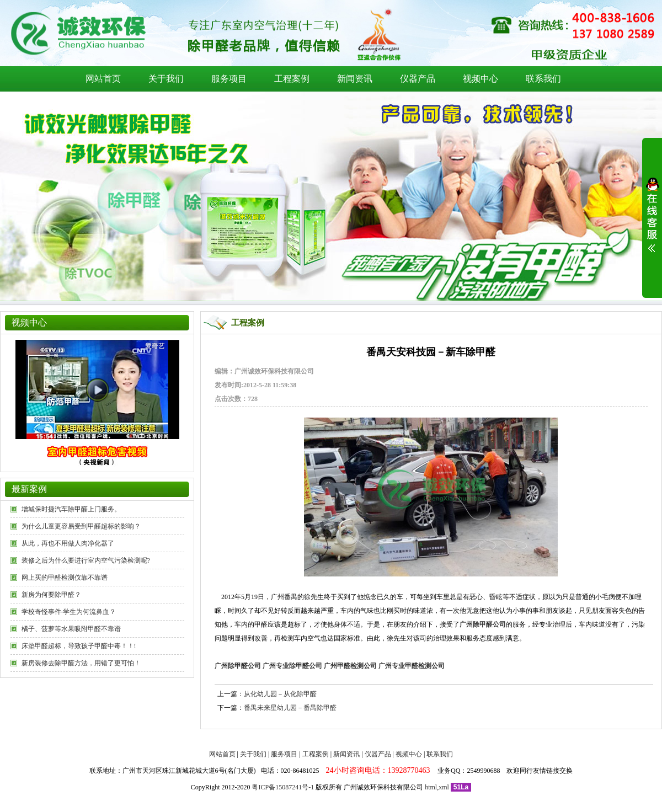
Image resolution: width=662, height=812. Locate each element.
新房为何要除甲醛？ (51, 595)
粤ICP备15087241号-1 (283, 787)
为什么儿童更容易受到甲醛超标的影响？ (81, 526)
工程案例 (292, 79)
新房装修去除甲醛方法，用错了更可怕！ (81, 663)
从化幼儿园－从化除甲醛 (280, 694)
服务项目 (229, 79)
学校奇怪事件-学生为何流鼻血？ (69, 612)
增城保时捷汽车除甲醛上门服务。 (71, 509)
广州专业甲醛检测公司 (412, 666)
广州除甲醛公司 (238, 666)
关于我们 (166, 79)
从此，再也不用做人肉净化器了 (68, 543)
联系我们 (543, 79)
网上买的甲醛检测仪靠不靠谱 (65, 578)
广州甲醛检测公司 (350, 666)
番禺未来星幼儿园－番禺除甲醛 (290, 708)
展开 (652, 222)
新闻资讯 (355, 79)
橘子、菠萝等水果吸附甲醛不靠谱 (71, 629)
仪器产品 (418, 79)
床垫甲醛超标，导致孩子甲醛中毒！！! (79, 646)
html (431, 787)
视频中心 (481, 79)
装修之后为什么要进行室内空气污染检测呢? (86, 560)
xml (444, 787)
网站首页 (103, 79)
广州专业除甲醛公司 (292, 666)
